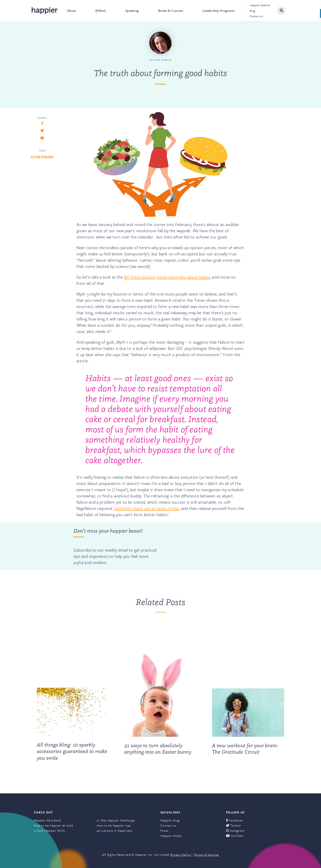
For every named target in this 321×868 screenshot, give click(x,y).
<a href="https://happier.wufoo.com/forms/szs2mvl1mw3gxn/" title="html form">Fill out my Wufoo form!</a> (202, 546)
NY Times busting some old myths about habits (167, 277)
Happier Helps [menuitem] (171, 836)
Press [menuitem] (164, 831)
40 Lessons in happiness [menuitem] (115, 831)
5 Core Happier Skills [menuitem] (49, 831)
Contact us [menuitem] (256, 16)
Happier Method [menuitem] (260, 5)
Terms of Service (206, 855)
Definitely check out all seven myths (147, 508)
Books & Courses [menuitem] (171, 10)
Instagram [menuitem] (235, 831)
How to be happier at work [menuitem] (54, 825)
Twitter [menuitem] (234, 825)
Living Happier (42, 156)
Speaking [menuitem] (132, 10)
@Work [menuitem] (101, 10)
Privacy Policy (181, 855)
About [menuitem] (72, 10)
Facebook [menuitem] (234, 820)
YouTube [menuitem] (235, 836)
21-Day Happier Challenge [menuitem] (116, 820)
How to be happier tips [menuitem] (114, 825)
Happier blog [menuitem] (170, 820)
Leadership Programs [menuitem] (218, 10)
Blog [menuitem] (252, 11)
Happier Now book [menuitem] (47, 820)
